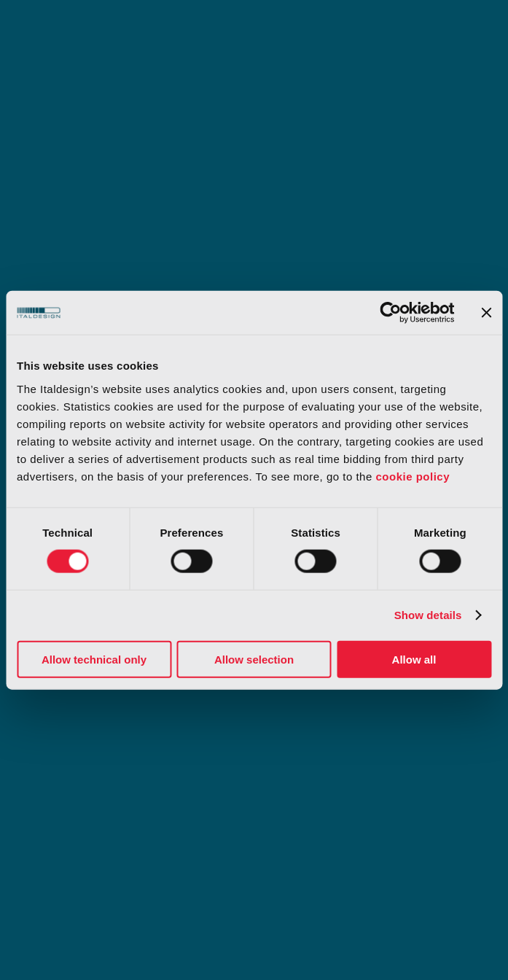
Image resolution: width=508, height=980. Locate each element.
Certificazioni (290, 725)
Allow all (414, 659)
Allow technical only (94, 659)
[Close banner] (486, 313)
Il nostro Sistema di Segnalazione (106, 767)
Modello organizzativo (76, 725)
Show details (428, 615)
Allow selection (254, 659)
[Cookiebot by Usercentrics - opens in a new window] (390, 313)
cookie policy (413, 476)
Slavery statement (302, 767)
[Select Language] (453, 849)
